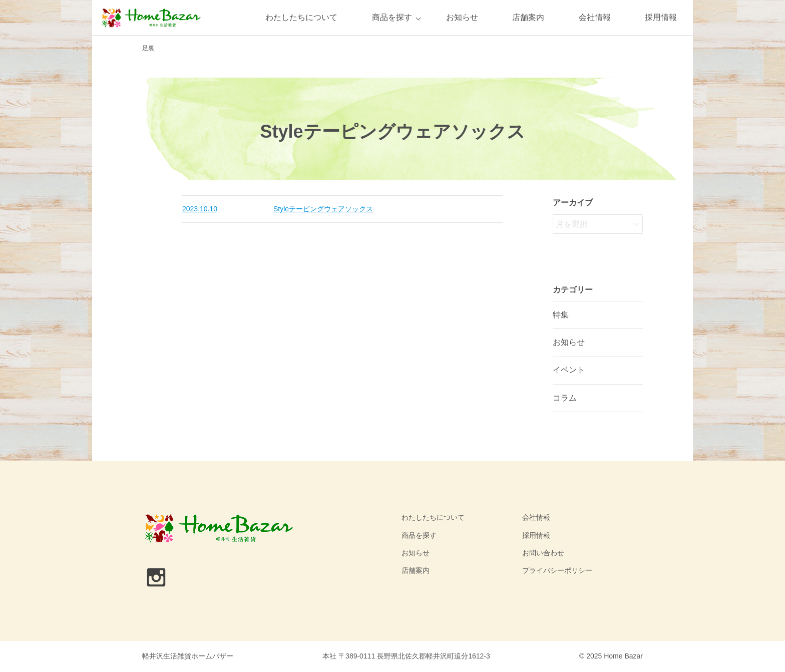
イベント (569, 370)
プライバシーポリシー (557, 570)
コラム (565, 398)
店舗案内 (528, 17)
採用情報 (661, 17)
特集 (561, 315)
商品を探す (392, 17)
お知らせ (462, 17)
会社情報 (595, 17)
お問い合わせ (543, 553)
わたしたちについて (301, 17)
